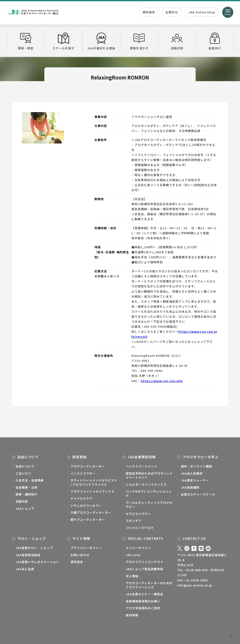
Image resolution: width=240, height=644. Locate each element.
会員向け (215, 41)
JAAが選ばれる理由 (101, 41)
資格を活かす (139, 41)
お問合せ (172, 12)
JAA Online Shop (202, 12)
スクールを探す (64, 41)
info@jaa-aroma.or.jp (195, 585)
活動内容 (177, 41)
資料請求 (149, 12)
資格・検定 (26, 41)
